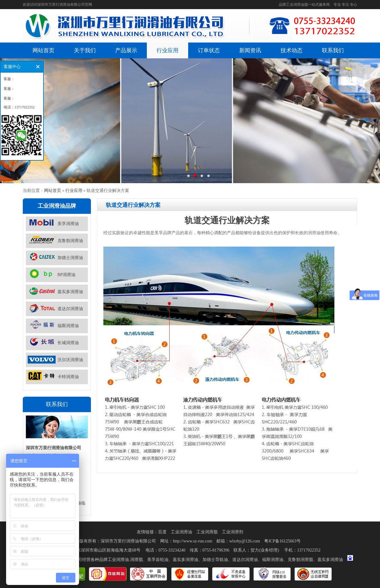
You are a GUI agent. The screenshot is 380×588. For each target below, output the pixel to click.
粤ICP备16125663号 (282, 541)
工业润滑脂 (207, 532)
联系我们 (333, 50)
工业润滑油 (181, 532)
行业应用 (168, 50)
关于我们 (85, 50)
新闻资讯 (250, 50)
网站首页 (43, 50)
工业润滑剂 (233, 532)
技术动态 (292, 50)
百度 (162, 532)
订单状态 (209, 50)
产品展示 (126, 50)
